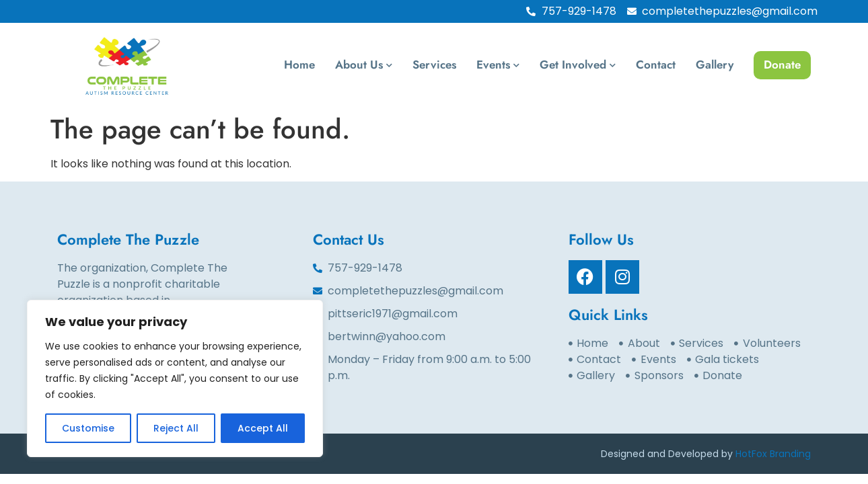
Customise (88, 428)
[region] (175, 378)
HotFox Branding (773, 454)
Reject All (176, 428)
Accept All (263, 428)
